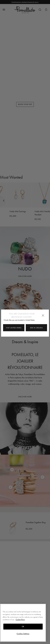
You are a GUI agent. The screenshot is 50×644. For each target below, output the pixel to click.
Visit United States (14, 328)
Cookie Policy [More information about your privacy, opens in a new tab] (20, 620)
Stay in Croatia (36, 328)
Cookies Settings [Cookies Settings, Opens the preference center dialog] (23, 634)
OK (23, 627)
